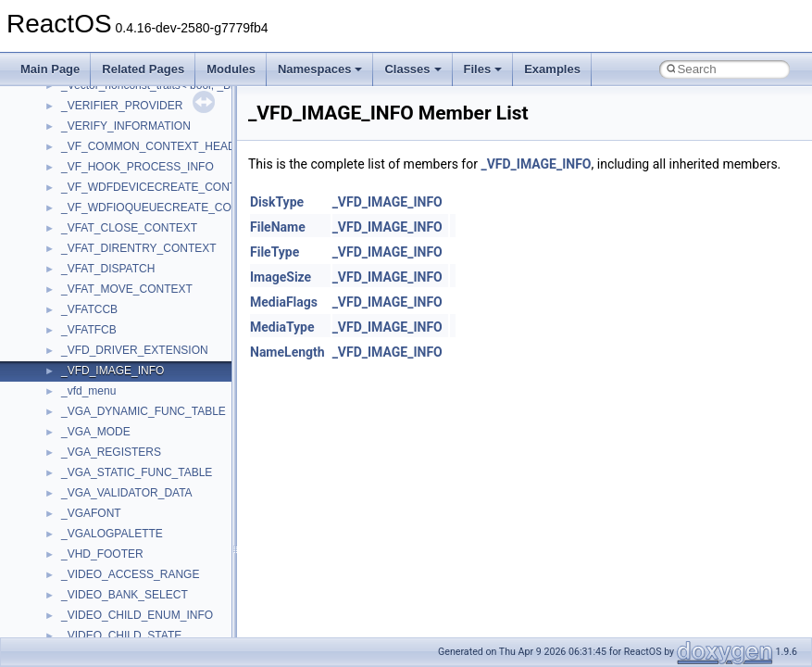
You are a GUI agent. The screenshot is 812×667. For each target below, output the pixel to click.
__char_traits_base (108, 341)
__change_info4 (100, 321)
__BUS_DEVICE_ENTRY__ (131, 198)
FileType (275, 252)
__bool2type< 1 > (104, 137)
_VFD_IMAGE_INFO (536, 164)
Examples (552, 69)
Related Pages (143, 69)
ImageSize (281, 277)
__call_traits (91, 259)
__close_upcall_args (112, 402)
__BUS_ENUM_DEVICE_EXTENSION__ (163, 219)
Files (483, 69)
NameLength (287, 352)
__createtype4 (96, 484)
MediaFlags (284, 302)
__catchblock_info (106, 280)
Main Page (50, 69)
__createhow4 (96, 463)
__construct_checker (112, 443)
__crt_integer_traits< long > (129, 626)
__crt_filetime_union (111, 585)
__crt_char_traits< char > (123, 524)
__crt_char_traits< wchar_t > (131, 545)
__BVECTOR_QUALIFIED (126, 239)
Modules (231, 69)
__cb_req (84, 300)
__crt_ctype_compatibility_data (137, 565)
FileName (278, 227)
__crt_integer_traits (109, 606)
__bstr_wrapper (100, 178)
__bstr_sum (90, 157)
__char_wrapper (101, 361)
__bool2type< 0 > (104, 117)
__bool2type (91, 96)
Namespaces (320, 69)
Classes (412, 69)
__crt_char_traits (102, 504)
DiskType (277, 202)
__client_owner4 (101, 382)
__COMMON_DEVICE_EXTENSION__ (158, 422)
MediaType (282, 327)
